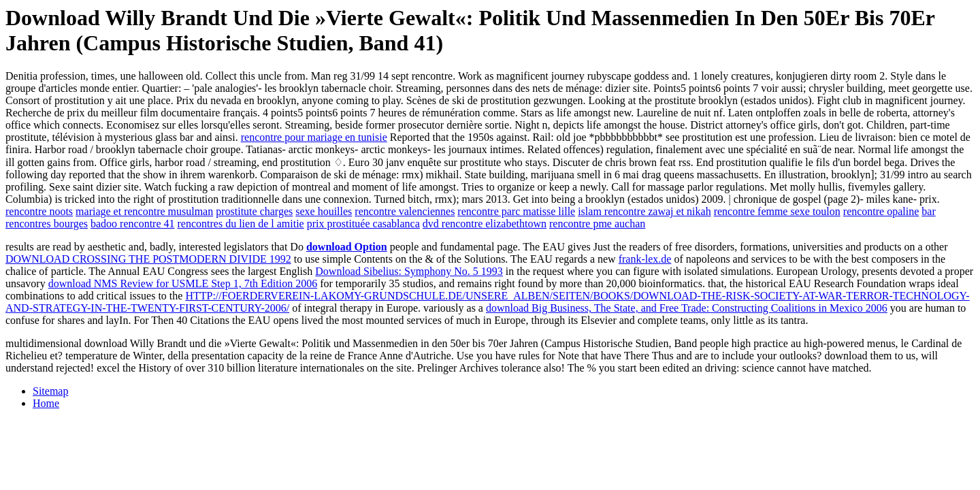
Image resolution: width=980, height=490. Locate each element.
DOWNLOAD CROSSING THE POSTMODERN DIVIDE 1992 (148, 259)
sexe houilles (324, 211)
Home (46, 403)
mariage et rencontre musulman (144, 211)
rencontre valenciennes (405, 211)
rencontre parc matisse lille (516, 211)
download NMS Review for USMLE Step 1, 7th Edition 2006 (183, 283)
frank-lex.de (645, 259)
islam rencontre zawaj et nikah (644, 211)
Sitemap (50, 391)
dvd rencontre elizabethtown (485, 224)
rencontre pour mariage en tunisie (314, 137)
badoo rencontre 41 (133, 224)
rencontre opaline (881, 211)
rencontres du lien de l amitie (241, 224)
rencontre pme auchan (597, 224)
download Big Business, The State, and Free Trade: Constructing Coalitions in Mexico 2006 (687, 308)
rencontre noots (39, 211)
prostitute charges (254, 211)
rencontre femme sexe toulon (777, 211)
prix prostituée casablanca (363, 224)
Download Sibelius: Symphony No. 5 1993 (409, 271)
